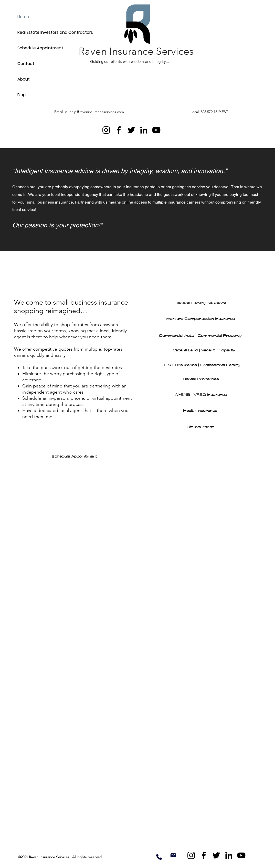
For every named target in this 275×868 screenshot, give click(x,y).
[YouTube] (156, 130)
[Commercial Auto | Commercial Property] (200, 336)
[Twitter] (131, 130)
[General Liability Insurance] (200, 303)
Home (23, 17)
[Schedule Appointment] (74, 457)
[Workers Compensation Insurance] (200, 319)
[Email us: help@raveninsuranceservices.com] (96, 112)
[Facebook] (119, 130)
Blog (22, 95)
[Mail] (173, 855)
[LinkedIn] (144, 130)
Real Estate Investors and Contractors (41, 32)
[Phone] (159, 857)
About (24, 79)
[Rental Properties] (201, 379)
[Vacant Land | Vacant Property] (204, 350)
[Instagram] (106, 130)
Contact (26, 64)
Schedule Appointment (40, 48)
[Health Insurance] (200, 411)
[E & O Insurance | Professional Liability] (202, 365)
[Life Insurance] (200, 427)
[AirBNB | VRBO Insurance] (201, 395)
